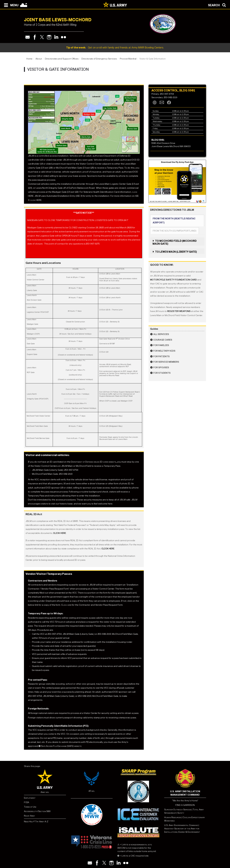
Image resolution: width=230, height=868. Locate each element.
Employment (30, 798)
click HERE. (36, 200)
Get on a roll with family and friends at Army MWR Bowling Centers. (115, 48)
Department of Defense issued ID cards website (93, 462)
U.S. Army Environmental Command (181, 825)
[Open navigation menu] (10, 5)
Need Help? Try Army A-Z (36, 822)
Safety (181, 813)
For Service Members (166, 362)
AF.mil (92, 791)
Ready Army (29, 816)
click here (59, 533)
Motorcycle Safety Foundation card (173, 280)
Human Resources (173, 817)
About (39, 59)
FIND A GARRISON (185, 805)
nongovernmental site (141, 845)
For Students (162, 373)
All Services (161, 334)
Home (29, 59)
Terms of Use (30, 807)
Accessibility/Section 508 (37, 811)
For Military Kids (164, 351)
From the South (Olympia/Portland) (174, 231)
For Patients (161, 356)
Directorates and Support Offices (62, 59)
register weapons (179, 311)
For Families (161, 345)
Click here (66, 605)
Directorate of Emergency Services (99, 59)
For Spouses (161, 367)
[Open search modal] (218, 5)
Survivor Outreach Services (178, 810)
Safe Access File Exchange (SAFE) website (61, 746)
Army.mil (45, 792)
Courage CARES (163, 340)
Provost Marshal (128, 59)
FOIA (27, 802)
